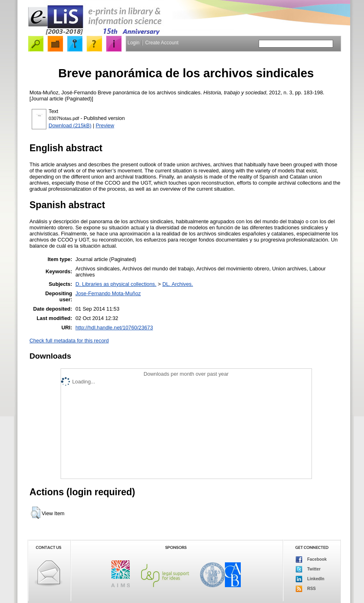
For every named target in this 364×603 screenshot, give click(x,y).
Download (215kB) (70, 125)
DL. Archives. (178, 284)
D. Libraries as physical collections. (116, 284)
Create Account (162, 43)
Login (134, 43)
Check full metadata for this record (69, 341)
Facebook (311, 559)
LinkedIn (310, 579)
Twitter (308, 569)
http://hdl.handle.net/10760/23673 (114, 328)
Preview (105, 125)
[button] (36, 513)
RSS (306, 589)
